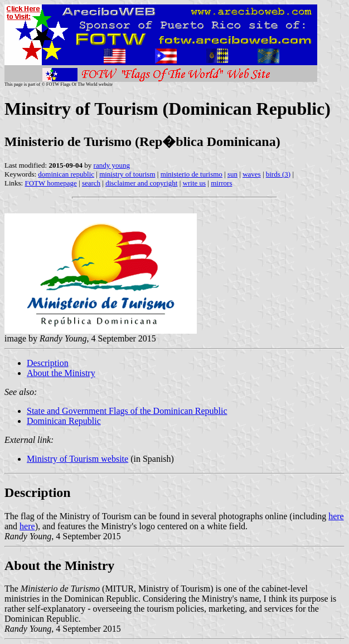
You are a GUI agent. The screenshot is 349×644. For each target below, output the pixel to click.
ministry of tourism (127, 174)
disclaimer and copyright (141, 183)
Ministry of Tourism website (77, 459)
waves (252, 174)
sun (232, 174)
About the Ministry (61, 373)
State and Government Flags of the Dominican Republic (127, 411)
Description (48, 363)
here (336, 516)
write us (195, 183)
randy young (112, 165)
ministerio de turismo (192, 174)
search (91, 183)
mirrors (221, 183)
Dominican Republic (64, 421)
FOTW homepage (50, 183)
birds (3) (278, 174)
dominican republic (66, 174)
